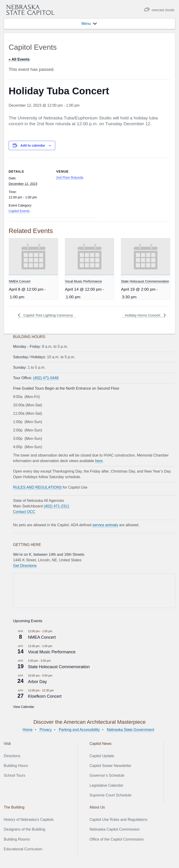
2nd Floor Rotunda (70, 178)
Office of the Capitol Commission (117, 839)
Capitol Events (19, 211)
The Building (14, 807)
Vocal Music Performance (84, 281)
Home (28, 730)
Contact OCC (24, 512)
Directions (12, 756)
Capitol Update (102, 756)
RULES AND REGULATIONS (37, 487)
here (99, 461)
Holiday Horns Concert (142, 315)
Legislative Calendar (106, 785)
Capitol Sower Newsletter (110, 766)
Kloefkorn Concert (45, 696)
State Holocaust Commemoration (145, 281)
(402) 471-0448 (46, 378)
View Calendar (24, 707)
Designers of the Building (24, 829)
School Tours (14, 775)
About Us (97, 807)
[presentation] (33, 257)
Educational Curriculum (23, 849)
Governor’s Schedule (107, 775)
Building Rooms (17, 839)
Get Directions (25, 566)
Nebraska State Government (130, 730)
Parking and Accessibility (79, 730)
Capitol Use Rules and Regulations (118, 820)
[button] (86, 24)
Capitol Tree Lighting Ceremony (49, 315)
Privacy (46, 730)
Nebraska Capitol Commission (115, 829)
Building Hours (16, 766)
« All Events (19, 59)
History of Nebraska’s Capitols (29, 820)
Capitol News (100, 744)
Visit (7, 744)
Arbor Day (37, 681)
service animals (105, 525)
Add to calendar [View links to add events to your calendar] (33, 145)
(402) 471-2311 (57, 506)
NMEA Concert (20, 281)
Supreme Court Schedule (110, 795)
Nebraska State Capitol (30, 10)
